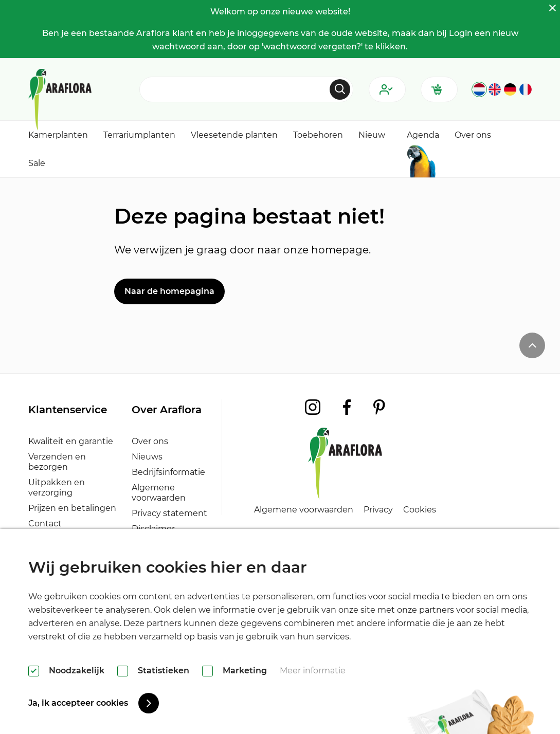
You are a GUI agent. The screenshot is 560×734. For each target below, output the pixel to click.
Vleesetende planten (234, 135)
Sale (37, 163)
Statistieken (164, 671)
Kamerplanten (58, 135)
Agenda (423, 135)
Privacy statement (169, 513)
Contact (45, 524)
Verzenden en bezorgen (57, 462)
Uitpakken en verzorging (57, 488)
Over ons (473, 135)
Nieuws (147, 457)
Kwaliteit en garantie (71, 441)
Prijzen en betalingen (72, 508)
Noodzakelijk (77, 671)
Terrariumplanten (139, 135)
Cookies (420, 510)
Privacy (378, 510)
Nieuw (372, 135)
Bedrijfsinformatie (168, 472)
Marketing (245, 671)
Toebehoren (318, 135)
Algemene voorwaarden (159, 493)
